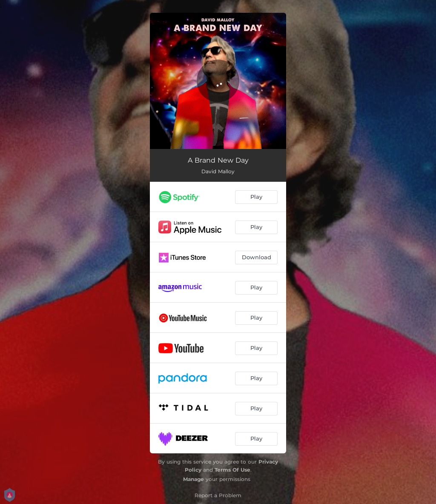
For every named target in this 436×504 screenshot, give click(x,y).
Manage (194, 479)
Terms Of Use (232, 470)
